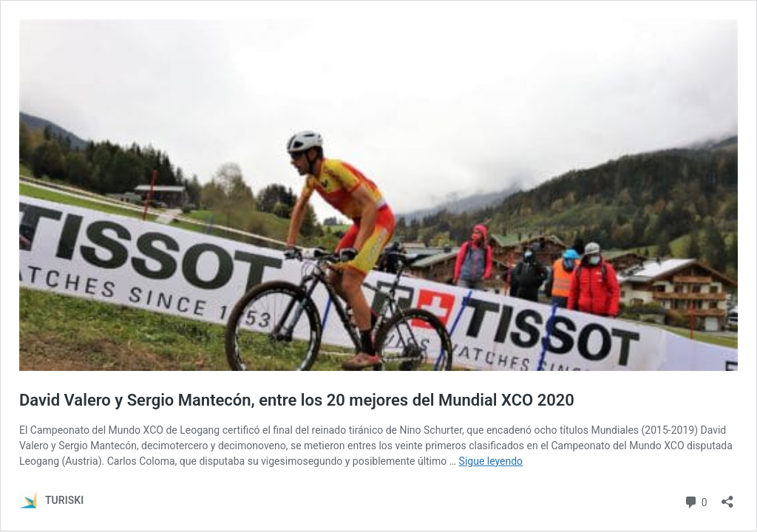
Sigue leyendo (491, 461)
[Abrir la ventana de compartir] (727, 497)
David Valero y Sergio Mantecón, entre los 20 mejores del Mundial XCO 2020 (297, 400)
